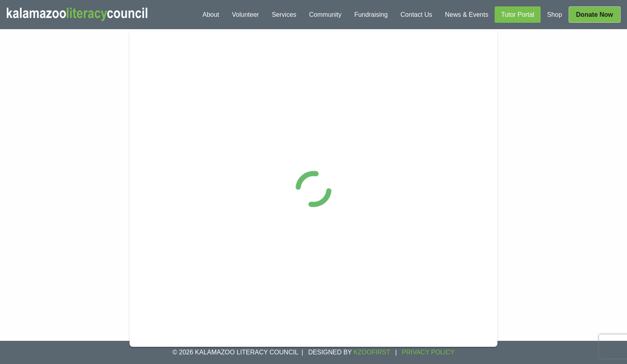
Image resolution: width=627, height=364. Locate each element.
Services (284, 15)
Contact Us (416, 15)
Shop (554, 15)
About (211, 15)
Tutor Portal (518, 15)
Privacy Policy (428, 352)
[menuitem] (211, 15)
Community (325, 15)
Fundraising (371, 15)
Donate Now (595, 15)
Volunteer (246, 15)
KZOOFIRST (372, 352)
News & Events (467, 15)
